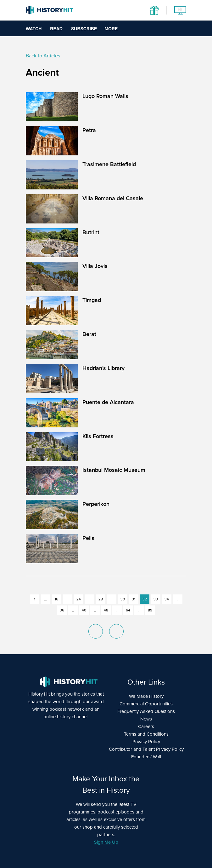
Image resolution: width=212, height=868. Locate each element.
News (146, 719)
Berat (89, 334)
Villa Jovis (95, 266)
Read (56, 29)
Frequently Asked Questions (146, 711)
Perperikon (96, 504)
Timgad (92, 300)
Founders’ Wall (146, 757)
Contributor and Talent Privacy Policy (146, 749)
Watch (34, 29)
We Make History (146, 696)
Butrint (91, 232)
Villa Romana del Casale (113, 198)
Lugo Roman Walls (105, 96)
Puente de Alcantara (108, 402)
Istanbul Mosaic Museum (114, 470)
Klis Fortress (98, 436)
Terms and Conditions (146, 734)
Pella (89, 538)
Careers (146, 726)
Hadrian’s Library (103, 368)
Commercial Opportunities (146, 704)
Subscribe (84, 29)
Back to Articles (43, 56)
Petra (89, 130)
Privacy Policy (146, 742)
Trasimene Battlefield (109, 164)
